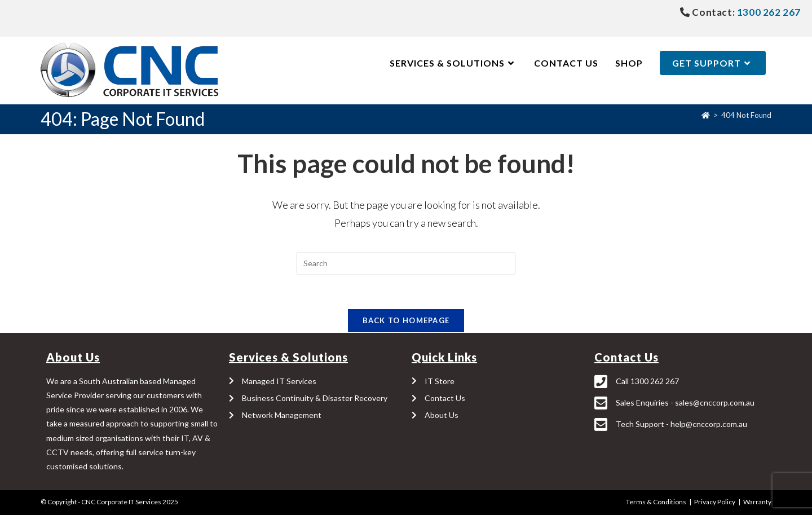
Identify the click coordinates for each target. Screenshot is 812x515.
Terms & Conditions (656, 502)
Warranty (757, 502)
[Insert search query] (406, 263)
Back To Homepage (406, 320)
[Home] (706, 115)
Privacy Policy (715, 502)
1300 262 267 (768, 12)
